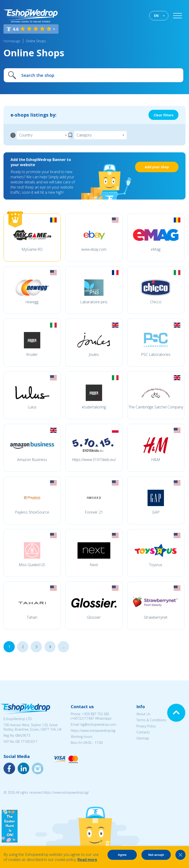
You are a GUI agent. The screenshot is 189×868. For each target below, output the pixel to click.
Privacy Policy (146, 726)
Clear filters (164, 115)
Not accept (156, 855)
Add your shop (157, 167)
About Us (143, 714)
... (50, 647)
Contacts (143, 732)
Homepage (12, 41)
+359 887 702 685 (96, 714)
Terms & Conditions (151, 720)
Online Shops (36, 41)
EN (156, 16)
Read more (87, 860)
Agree (122, 855)
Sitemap (143, 738)
